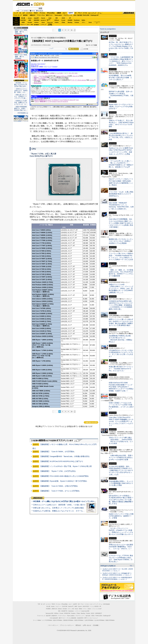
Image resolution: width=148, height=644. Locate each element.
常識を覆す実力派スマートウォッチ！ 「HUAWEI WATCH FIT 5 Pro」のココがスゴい (121, 369)
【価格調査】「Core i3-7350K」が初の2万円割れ (59, 486)
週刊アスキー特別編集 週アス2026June (21, 32)
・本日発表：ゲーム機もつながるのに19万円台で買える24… (21, 85)
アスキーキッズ (17, 15)
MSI (57, 18)
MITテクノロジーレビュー (91, 618)
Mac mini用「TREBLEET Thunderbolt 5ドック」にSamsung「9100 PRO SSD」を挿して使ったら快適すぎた (121, 206)
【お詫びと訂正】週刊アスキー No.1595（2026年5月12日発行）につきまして (118, 570)
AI (20, 13)
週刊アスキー (50, 15)
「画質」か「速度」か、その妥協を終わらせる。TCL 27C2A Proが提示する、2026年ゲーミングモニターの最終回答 (121, 273)
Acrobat (30, 22)
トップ (16, 13)
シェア (51, 48)
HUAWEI (70, 20)
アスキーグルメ (41, 15)
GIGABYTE (43, 20)
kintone (37, 22)
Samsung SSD (49, 613)
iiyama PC (71, 606)
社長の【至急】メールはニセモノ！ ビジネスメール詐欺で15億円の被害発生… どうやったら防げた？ (121, 406)
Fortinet (77, 22)
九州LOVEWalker (89, 620)
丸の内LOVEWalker (99, 620)
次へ (72, 30)
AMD (30, 20)
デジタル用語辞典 (71, 618)
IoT (24, 13)
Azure (43, 22)
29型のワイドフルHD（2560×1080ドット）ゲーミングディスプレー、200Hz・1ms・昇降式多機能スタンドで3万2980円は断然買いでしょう (121, 288)
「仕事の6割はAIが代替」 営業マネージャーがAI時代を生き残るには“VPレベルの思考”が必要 (121, 458)
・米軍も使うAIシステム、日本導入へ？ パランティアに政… (20, 97)
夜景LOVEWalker (79, 620)
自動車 (59, 13)
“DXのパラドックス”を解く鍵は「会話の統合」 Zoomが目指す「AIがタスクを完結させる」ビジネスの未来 (121, 440)
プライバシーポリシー (67, 625)
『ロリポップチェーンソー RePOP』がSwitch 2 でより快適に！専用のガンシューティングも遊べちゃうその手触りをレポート (121, 531)
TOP (39, 604)
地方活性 (80, 15)
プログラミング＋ (80, 616)
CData (63, 22)
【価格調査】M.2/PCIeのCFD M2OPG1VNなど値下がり (62, 461)
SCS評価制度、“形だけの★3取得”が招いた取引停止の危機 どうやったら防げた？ (120, 77)
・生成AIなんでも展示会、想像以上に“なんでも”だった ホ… (21, 102)
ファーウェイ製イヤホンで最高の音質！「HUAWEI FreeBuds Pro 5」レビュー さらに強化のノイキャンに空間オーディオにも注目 (121, 256)
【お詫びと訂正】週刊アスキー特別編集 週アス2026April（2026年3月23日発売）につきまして (117, 574)
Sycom (43, 18)
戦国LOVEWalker (110, 620)
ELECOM (23, 20)
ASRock (57, 20)
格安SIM (25, 15)
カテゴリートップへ (91, 422)
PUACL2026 (86, 15)
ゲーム (99, 13)
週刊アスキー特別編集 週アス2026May (21, 57)
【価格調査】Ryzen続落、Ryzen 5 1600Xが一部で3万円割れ (63, 481)
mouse (30, 18)
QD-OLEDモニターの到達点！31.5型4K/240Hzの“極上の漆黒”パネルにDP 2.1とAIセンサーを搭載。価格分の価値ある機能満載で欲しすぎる (121, 500)
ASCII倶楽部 (129, 13)
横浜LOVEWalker (58, 620)
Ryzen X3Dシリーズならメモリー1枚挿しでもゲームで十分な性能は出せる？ (121, 106)
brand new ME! (85, 611)
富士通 (23, 18)
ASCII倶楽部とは (23, 113)
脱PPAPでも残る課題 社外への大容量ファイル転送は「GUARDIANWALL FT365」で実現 (121, 94)
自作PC (38, 4)
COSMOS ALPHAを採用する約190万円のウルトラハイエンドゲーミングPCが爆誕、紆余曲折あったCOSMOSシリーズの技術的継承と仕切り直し (121, 305)
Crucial (63, 20)
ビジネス (29, 13)
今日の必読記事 (54, 618)
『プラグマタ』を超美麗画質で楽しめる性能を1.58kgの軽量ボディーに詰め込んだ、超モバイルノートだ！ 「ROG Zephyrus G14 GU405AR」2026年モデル (121, 61)
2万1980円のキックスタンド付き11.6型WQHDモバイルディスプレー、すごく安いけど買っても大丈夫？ (121, 353)
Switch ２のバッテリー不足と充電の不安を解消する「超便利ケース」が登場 (121, 516)
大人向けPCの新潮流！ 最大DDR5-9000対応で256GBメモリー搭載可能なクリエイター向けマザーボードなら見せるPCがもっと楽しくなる (121, 470)
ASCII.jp (23, 4)
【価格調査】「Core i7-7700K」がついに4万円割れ (60, 491)
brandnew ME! (50, 25)
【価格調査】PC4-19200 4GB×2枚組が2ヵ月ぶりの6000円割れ (64, 476)
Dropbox (57, 22)
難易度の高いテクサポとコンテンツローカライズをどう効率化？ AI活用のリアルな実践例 (121, 241)
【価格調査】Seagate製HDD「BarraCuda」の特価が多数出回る (65, 456)
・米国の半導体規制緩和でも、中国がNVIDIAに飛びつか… (21, 108)
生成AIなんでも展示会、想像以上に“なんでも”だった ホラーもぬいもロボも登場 (65, 511)
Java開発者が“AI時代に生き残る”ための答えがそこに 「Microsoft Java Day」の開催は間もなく (121, 339)
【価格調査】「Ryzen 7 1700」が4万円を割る (58, 471)
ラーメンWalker (37, 620)
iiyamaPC (36, 18)
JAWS (23, 22)
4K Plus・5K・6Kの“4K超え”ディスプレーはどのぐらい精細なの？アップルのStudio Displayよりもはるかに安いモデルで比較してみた (121, 46)
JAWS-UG (54, 609)
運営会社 (78, 625)
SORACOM (67, 613)
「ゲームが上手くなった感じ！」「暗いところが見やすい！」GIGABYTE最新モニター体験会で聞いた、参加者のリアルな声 (121, 164)
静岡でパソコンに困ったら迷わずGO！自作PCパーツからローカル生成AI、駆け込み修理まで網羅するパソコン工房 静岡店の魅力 (121, 322)
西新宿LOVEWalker (68, 620)
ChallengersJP (94, 15)
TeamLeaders (58, 15)
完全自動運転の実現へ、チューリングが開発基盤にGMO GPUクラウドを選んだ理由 (121, 483)
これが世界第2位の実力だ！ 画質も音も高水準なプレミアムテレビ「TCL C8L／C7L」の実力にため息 (121, 136)
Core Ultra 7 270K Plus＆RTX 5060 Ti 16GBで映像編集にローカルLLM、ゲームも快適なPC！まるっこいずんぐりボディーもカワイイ (121, 421)
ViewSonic (77, 20)
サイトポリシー (53, 625)
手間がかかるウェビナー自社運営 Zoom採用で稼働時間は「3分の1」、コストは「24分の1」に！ (122, 547)
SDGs (75, 15)
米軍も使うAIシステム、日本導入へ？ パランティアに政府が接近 (59, 508)
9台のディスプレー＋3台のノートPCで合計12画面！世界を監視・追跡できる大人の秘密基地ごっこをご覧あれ (121, 182)
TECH (36, 13)
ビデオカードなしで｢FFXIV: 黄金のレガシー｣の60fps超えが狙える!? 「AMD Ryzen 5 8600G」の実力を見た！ (121, 559)
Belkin (83, 20)
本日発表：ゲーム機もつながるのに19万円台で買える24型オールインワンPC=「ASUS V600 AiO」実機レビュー (77, 501)
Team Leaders (71, 616)
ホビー (65, 13)
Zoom (90, 22)
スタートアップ (92, 13)
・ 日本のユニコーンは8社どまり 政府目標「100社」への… (21, 91)
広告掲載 (96, 625)
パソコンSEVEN (50, 18)
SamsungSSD (49, 20)
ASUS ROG (36, 20)
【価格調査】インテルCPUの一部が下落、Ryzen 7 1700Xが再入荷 (66, 466)
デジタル (42, 13)
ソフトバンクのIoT (97, 22)
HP (70, 18)
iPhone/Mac (51, 13)
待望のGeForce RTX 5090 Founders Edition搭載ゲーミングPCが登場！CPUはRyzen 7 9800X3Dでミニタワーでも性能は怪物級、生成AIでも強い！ (121, 387)
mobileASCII (80, 618)
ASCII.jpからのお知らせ (108, 566)
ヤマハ (83, 22)
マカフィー (23, 25)
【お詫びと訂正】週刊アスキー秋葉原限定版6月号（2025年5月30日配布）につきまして (117, 578)
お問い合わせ (87, 625)
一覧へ (131, 566)
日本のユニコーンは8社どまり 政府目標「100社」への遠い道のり (59, 505)
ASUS (63, 18)
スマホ (85, 13)
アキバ (80, 13)
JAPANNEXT (36, 25)
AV (76, 13)
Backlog (70, 22)
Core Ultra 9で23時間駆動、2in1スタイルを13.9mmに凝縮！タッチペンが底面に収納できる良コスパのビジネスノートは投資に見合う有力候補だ (121, 223)
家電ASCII (33, 15)
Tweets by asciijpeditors (108, 29)
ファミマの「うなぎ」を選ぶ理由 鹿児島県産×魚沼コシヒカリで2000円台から (122, 194)
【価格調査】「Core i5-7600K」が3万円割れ (57, 452)
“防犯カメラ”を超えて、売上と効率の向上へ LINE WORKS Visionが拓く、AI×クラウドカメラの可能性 (121, 123)
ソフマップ (43, 25)
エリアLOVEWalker (47, 620)
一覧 (66, 49)
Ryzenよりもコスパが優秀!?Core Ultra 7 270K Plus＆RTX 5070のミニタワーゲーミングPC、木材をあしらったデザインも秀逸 (121, 151)
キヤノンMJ (30, 25)
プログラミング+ (68, 15)
